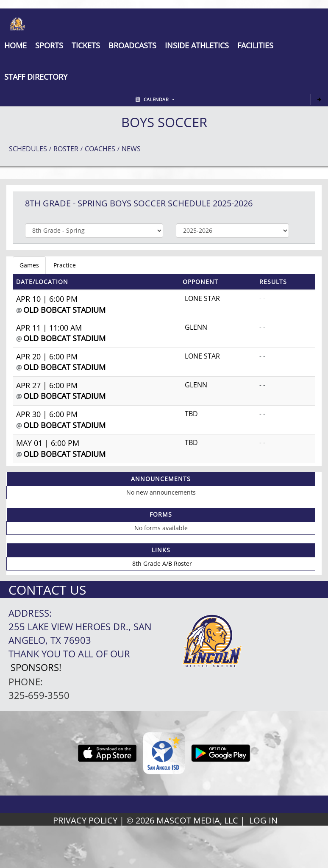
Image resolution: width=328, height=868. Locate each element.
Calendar (155, 99)
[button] (86, 45)
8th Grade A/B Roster (162, 563)
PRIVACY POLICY (85, 820)
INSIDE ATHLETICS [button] (197, 45)
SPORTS (49, 45)
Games (29, 265)
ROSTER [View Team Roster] (66, 149)
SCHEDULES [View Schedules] (28, 149)
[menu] (15, 45)
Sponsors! (36, 667)
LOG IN (263, 820)
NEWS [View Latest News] (131, 149)
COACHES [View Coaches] (100, 149)
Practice (65, 265)
